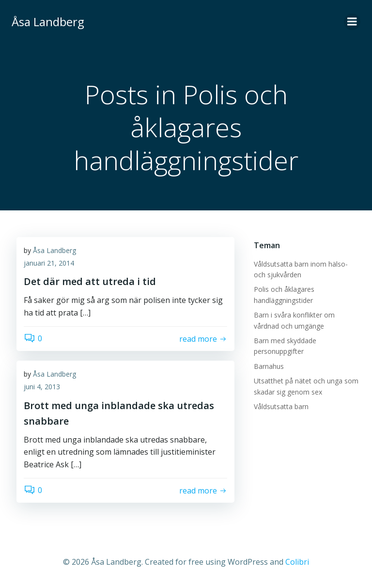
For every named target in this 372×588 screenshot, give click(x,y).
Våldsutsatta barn (281, 406)
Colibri (297, 562)
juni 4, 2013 (42, 387)
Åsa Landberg (54, 250)
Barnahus (269, 366)
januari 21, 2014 (49, 263)
